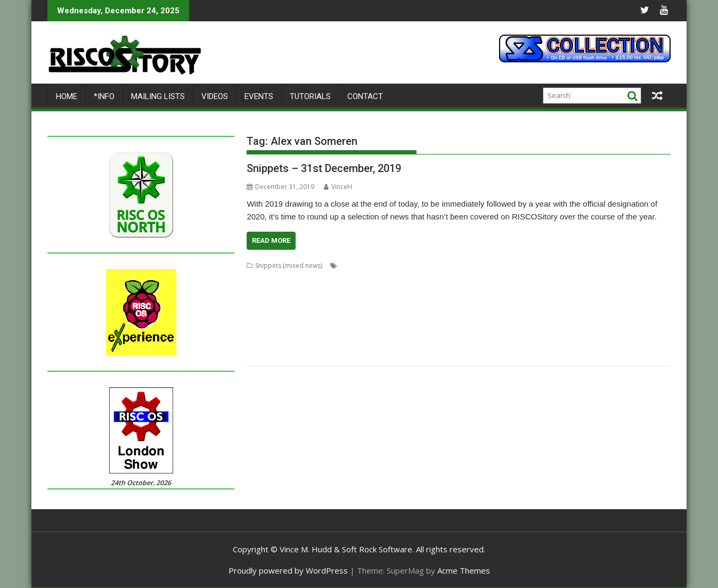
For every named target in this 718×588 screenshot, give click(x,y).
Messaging (344, 317)
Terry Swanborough (611, 342)
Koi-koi (551, 304)
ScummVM (262, 342)
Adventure (461, 266)
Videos (215, 96)
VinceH (338, 187)
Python (289, 329)
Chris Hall (419, 278)
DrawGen (478, 291)
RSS (595, 329)
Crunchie (291, 291)
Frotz (610, 291)
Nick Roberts (540, 317)
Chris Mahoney (497, 278)
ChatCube (334, 278)
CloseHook (541, 278)
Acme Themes (464, 570)
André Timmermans (599, 266)
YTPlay (454, 355)
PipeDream (580, 317)
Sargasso (651, 329)
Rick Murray (513, 329)
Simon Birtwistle (322, 342)
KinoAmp (523, 304)
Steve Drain (409, 342)
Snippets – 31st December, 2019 (324, 168)
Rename (384, 329)
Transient (295, 355)
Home (67, 96)
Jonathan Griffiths (478, 304)
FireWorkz (542, 291)
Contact (365, 96)
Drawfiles (445, 291)
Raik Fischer (350, 329)
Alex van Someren (538, 266)
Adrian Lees (423, 266)
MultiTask (458, 317)
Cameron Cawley (272, 278)
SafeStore (618, 329)
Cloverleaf (577, 278)
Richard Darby (422, 329)
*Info (104, 96)
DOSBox (414, 291)
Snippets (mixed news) (289, 266)
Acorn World (359, 266)
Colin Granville (619, 278)
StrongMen (517, 342)
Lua (631, 304)
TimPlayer (262, 355)
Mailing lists (158, 96)
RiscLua (546, 329)
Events (259, 96)
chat (308, 278)
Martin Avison (303, 317)
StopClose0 (448, 342)
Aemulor (494, 266)
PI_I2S (610, 317)
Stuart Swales (558, 342)
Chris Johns (454, 278)
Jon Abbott (432, 304)
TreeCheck (329, 355)
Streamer (483, 342)
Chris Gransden (377, 278)
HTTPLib (283, 304)
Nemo (507, 317)
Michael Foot (421, 317)
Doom (388, 291)
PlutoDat (635, 317)
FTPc (629, 291)
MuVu (485, 317)
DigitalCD (360, 291)
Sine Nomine (369, 342)
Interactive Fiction (351, 304)
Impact (310, 304)
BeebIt (644, 266)
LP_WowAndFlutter (594, 304)
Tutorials (310, 96)
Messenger (381, 317)
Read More (271, 240)
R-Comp (316, 329)
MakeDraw (263, 317)
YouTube (426, 355)
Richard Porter (470, 329)
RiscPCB (573, 329)
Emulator (509, 291)
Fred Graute (580, 291)
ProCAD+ (260, 329)
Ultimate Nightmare (379, 355)
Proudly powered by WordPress (288, 570)
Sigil (288, 342)
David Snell (325, 291)
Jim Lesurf (397, 304)
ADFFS (392, 266)
